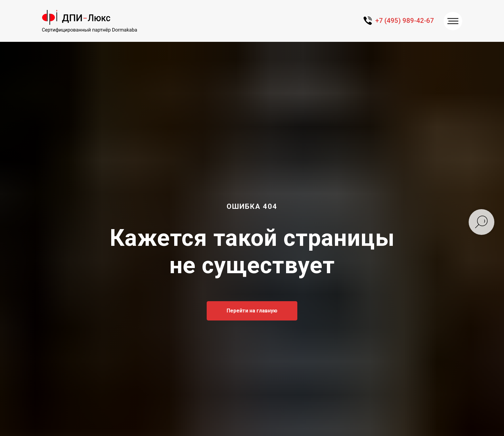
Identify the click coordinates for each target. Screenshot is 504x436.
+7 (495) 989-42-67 (405, 21)
